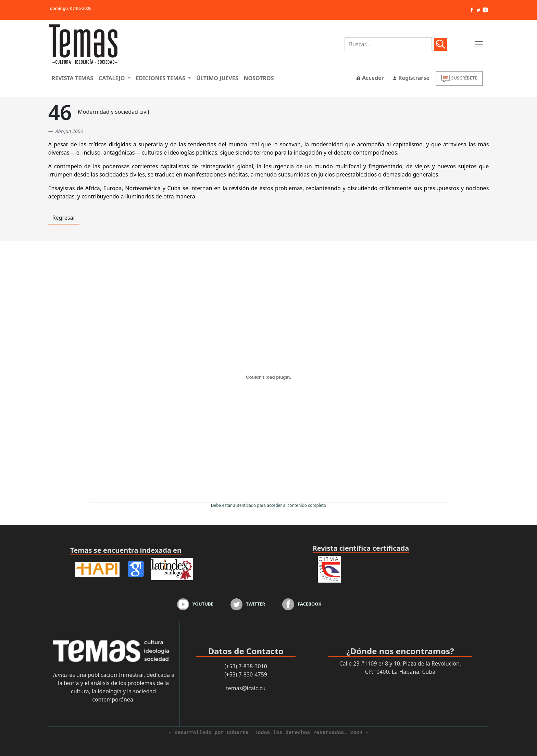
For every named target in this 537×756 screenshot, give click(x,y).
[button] (114, 78)
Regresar (64, 218)
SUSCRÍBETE (459, 78)
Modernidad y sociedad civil (113, 112)
